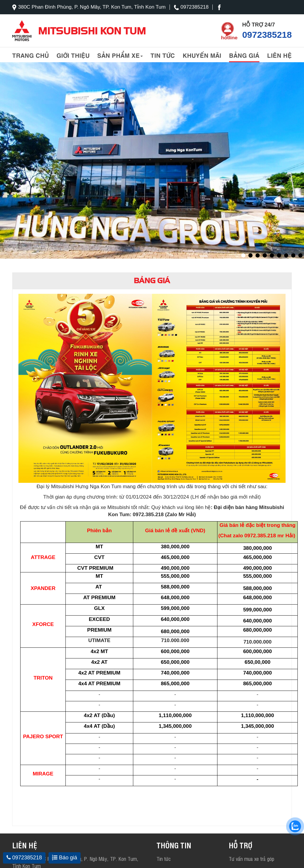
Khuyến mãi (202, 55)
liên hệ (279, 55)
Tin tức (163, 55)
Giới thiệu (73, 55)
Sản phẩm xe (120, 55)
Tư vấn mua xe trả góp (251, 859)
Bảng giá (244, 55)
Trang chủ (30, 55)
